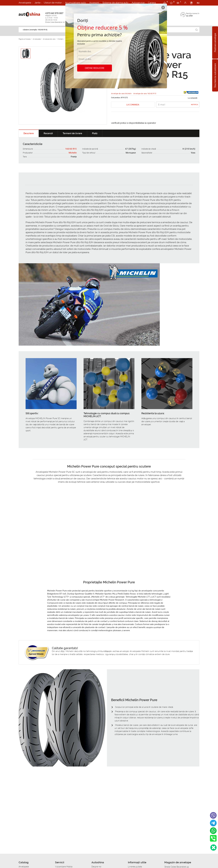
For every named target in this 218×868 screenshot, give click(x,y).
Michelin (73, 153)
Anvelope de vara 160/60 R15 (145, 94)
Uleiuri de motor (53, 3)
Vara (193, 153)
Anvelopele (25, 3)
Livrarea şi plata (135, 867)
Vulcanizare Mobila (64, 867)
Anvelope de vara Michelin (122, 94)
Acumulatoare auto (75, 3)
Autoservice (138, 3)
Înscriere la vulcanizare (215, 75)
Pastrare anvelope (215, 43)
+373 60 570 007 (58, 18)
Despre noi (96, 867)
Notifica (195, 105)
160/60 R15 (71, 149)
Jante (37, 3)
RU (198, 3)
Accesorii (94, 3)
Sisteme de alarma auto (115, 3)
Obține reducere (95, 68)
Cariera (152, 3)
